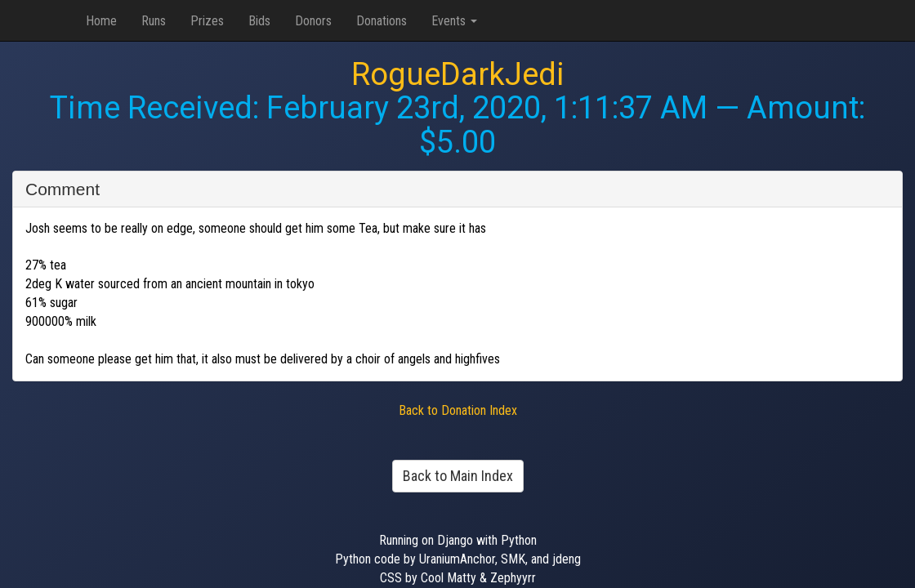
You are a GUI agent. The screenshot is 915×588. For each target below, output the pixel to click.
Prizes (207, 21)
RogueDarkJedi (458, 74)
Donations (382, 21)
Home (101, 21)
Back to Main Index (458, 476)
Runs (154, 21)
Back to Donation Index (458, 410)
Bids (259, 21)
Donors (313, 21)
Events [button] (454, 21)
